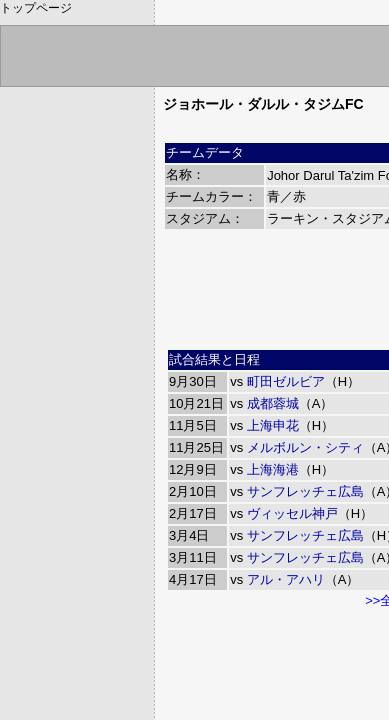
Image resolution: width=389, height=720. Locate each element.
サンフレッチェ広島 (305, 491)
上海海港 (273, 469)
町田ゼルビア (286, 381)
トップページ (36, 8)
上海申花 (273, 425)
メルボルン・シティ (305, 447)
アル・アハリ (286, 579)
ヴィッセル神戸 (292, 513)
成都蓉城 (273, 403)
